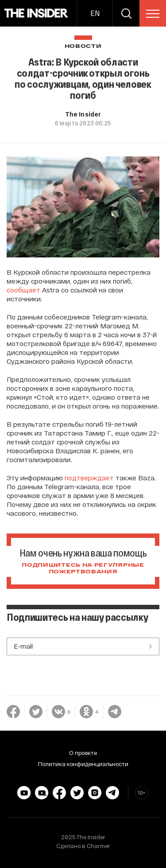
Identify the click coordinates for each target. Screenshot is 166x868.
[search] (126, 13)
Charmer (98, 846)
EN (95, 13)
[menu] (153, 14)
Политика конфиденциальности (83, 764)
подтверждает (89, 478)
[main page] (37, 13)
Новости (83, 46)
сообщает (23, 290)
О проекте (83, 753)
